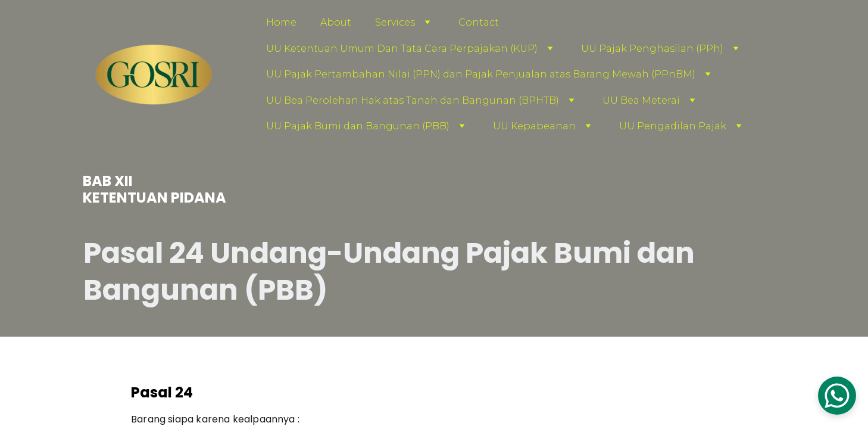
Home (281, 22)
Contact (479, 22)
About (336, 22)
